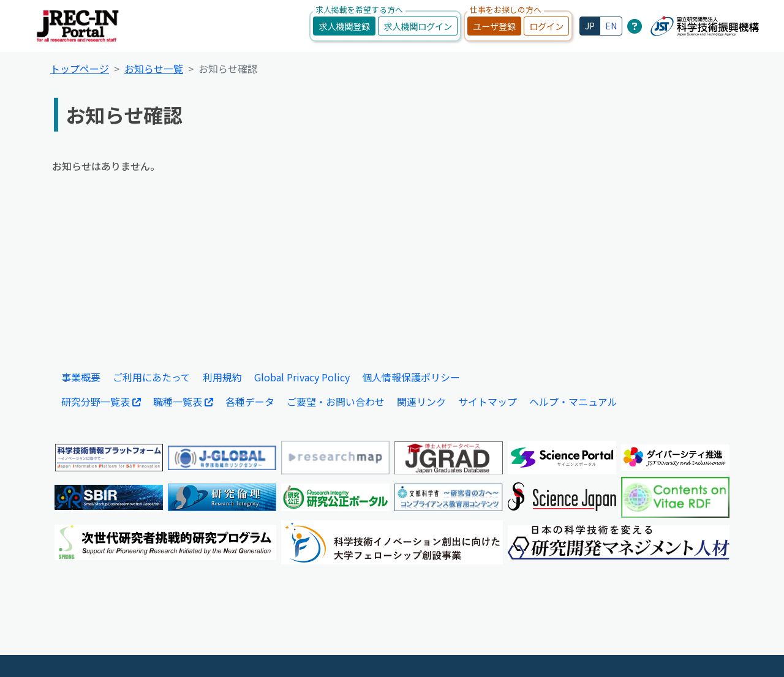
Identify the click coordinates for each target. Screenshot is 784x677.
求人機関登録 (344, 26)
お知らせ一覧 (154, 69)
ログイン (546, 26)
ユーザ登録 (494, 26)
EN (611, 26)
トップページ (80, 69)
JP (590, 26)
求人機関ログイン (418, 26)
